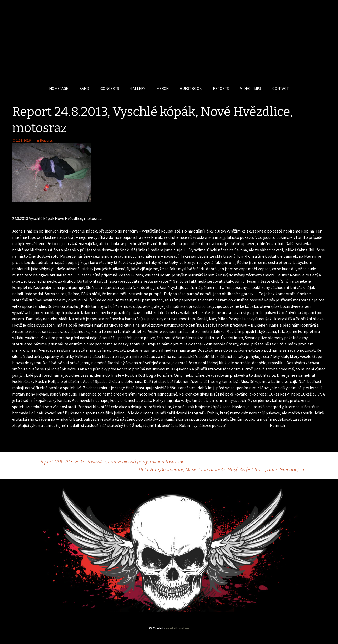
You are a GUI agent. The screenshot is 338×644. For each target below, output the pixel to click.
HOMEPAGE (59, 88)
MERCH (163, 88)
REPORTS (221, 88)
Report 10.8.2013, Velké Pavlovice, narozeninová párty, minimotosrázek (108, 462)
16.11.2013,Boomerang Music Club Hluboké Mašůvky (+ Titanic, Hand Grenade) (222, 469)
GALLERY (138, 88)
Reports (46, 140)
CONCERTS (110, 88)
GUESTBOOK (191, 88)
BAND (84, 88)
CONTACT (281, 88)
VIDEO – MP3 (251, 88)
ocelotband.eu (178, 628)
